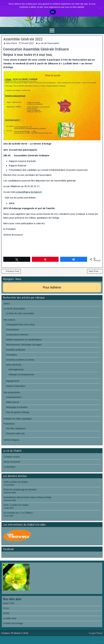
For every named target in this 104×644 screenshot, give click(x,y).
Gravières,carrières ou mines (20, 360)
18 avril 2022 (27, 43)
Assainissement (14, 397)
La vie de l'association (49, 43)
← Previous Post (11, 271)
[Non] (100, 8)
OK (53, 12)
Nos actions (9, 320)
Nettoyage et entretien (17, 407)
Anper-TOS (9, 603)
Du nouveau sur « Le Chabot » (19, 513)
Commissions (13, 330)
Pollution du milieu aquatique (18, 419)
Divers (7, 304)
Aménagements (16, 369)
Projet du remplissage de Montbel (20, 490)
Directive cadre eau (15, 433)
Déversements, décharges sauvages (24, 345)
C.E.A (6, 608)
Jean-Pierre (11, 43)
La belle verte (10, 618)
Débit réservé (12, 402)
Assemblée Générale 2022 (23, 39)
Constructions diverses (17, 335)
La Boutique (9, 467)
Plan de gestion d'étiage (18, 412)
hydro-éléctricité (14, 365)
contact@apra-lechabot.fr (29, 192)
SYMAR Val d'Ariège (13, 623)
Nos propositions (12, 392)
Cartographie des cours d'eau (20, 325)
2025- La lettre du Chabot (16, 505)
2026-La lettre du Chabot (16, 482)
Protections (9, 424)
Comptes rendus (12, 457)
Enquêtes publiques (16, 350)
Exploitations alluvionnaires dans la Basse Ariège (27, 497)
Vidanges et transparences (21, 375)
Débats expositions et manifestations (24, 340)
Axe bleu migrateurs (16, 428)
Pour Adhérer (52, 287)
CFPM (6, 613)
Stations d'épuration (16, 386)
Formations (11, 355)
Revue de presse (12, 462)
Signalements (13, 381)
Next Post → (95, 271)
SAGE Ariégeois (11, 440)
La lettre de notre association (20, 313)
